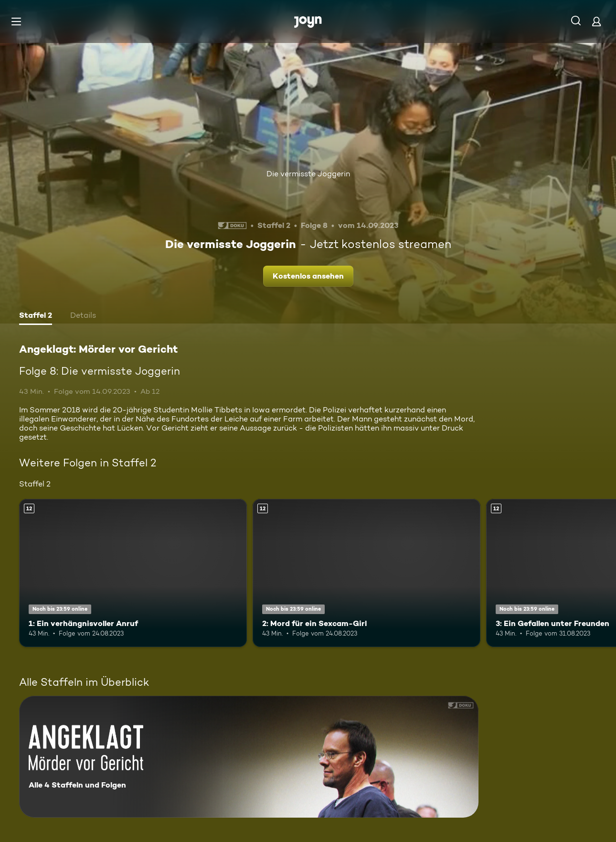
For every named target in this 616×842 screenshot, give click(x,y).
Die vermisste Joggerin (308, 174)
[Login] (596, 21)
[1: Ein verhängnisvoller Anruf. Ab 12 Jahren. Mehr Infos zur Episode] (133, 573)
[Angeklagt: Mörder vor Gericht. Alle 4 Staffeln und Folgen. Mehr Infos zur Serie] (249, 757)
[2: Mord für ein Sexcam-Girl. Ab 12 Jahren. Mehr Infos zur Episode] (366, 573)
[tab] (36, 316)
